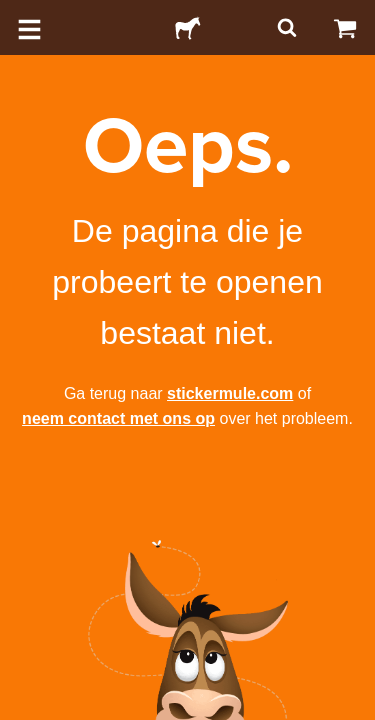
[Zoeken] (285, 27)
